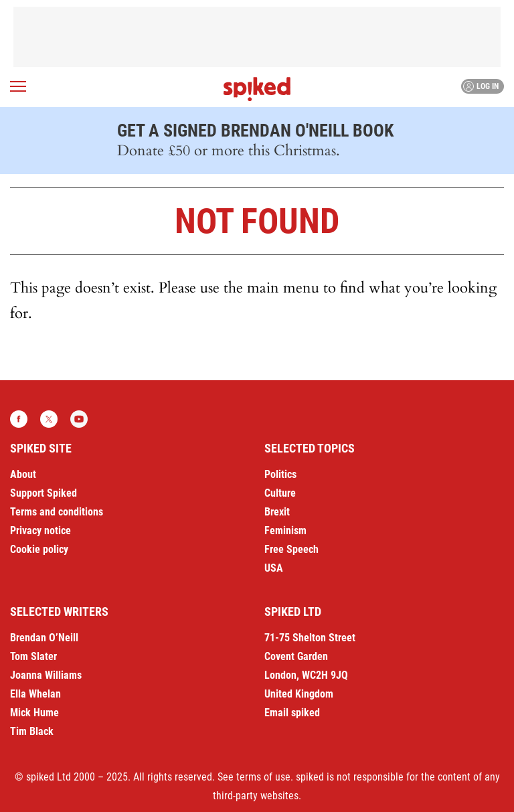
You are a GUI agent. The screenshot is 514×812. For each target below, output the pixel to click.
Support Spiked (44, 493)
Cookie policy (39, 549)
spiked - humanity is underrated (257, 89)
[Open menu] (18, 86)
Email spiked (292, 713)
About (23, 474)
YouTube (79, 419)
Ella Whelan (35, 694)
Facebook (19, 419)
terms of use (263, 777)
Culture (280, 493)
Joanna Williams (46, 675)
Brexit (277, 512)
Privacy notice (40, 531)
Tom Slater (33, 656)
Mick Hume (34, 713)
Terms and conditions (57, 512)
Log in (481, 86)
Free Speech (291, 549)
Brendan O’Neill (44, 638)
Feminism (285, 531)
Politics (280, 474)
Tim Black (32, 731)
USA (274, 568)
